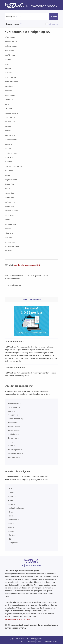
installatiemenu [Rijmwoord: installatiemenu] (12, 82)
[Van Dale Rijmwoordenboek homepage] (15, 6)
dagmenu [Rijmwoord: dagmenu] (9, 157)
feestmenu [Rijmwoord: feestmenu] (9, 237)
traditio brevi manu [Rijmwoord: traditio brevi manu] (13, 166)
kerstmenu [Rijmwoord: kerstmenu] (9, 108)
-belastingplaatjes (16, 508)
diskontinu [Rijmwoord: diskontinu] (9, 197)
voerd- (11, 442)
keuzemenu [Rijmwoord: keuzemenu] (10, 122)
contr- (11, 411)
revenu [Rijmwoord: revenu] (8, 59)
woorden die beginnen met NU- (27, 265)
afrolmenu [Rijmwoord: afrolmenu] (9, 51)
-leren (11, 504)
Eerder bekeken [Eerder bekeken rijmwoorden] (13, 24)
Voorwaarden (51, 641)
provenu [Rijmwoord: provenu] (8, 251)
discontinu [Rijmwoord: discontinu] (9, 184)
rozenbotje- (13, 423)
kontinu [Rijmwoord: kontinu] (8, 148)
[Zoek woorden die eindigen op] (31, 17)
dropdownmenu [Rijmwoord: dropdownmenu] (12, 211)
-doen (11, 516)
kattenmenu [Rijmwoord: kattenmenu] (10, 95)
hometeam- (13, 457)
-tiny (10, 527)
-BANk (11, 535)
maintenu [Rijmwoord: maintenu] (9, 162)
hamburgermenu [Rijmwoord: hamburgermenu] (12, 246)
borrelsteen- (14, 430)
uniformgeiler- (15, 450)
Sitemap (31, 641)
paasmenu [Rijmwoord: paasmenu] (9, 215)
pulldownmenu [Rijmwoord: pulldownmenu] (11, 46)
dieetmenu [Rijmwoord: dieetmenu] (9, 171)
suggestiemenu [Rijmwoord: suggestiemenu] (11, 113)
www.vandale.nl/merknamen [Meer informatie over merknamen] (17, 619)
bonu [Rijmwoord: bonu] (7, 104)
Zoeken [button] (54, 16)
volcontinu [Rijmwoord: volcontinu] (9, 193)
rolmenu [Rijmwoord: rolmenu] (8, 73)
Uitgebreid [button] (54, 24)
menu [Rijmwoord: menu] (7, 188)
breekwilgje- (14, 403)
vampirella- (13, 415)
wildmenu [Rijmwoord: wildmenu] (9, 233)
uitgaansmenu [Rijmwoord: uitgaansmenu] (11, 180)
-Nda (11, 531)
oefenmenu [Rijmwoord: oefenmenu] (10, 202)
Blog (23, 641)
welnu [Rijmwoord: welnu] (7, 220)
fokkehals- (13, 434)
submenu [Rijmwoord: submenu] (9, 99)
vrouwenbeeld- (15, 453)
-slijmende (13, 520)
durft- (11, 446)
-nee (10, 524)
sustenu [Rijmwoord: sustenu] (8, 126)
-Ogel (11, 512)
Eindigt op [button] (11, 17)
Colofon (40, 641)
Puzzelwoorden (15, 285)
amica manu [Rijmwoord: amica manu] (10, 77)
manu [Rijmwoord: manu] (7, 175)
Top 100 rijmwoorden (31, 300)
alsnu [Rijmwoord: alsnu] (7, 64)
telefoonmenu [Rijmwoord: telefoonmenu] (11, 140)
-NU (10, 489)
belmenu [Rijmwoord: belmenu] (8, 91)
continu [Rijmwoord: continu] (8, 131)
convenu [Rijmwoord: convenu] (8, 144)
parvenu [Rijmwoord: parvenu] (8, 229)
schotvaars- (13, 426)
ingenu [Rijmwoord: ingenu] (8, 68)
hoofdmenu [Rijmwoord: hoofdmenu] (10, 55)
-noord (11, 496)
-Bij (10, 539)
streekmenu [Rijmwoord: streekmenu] (10, 86)
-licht (11, 493)
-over (11, 500)
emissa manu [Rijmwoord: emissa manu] (11, 224)
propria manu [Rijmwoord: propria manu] (11, 242)
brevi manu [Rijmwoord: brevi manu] (10, 117)
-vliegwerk (13, 543)
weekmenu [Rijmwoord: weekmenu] (10, 206)
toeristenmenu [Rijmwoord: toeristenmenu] (11, 153)
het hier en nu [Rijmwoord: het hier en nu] (11, 42)
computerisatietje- (16, 419)
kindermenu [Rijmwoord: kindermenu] (10, 135)
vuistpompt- (14, 407)
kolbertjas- (13, 438)
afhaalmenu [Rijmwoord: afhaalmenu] (10, 37)
